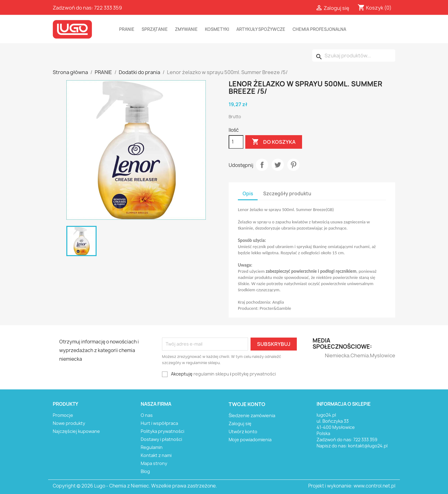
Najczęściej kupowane (76, 431)
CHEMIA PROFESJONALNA (319, 29)
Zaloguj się (240, 423)
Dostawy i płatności (161, 439)
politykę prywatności (254, 374)
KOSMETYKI (217, 29)
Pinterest (293, 165)
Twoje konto (247, 404)
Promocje (63, 415)
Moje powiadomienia (250, 440)
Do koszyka (274, 142)
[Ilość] (236, 142)
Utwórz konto (243, 432)
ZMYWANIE (186, 29)
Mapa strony (154, 463)
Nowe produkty (69, 423)
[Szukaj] (354, 56)
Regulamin (152, 447)
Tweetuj (278, 165)
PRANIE (127, 29)
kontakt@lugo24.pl (368, 446)
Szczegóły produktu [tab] (287, 194)
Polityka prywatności (162, 431)
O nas (147, 415)
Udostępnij (262, 165)
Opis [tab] (248, 194)
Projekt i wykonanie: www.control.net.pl (352, 486)
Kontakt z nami (156, 455)
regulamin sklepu (211, 374)
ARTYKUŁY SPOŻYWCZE (261, 29)
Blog (145, 471)
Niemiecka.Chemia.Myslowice (337, 355)
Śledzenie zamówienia (252, 415)
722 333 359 (108, 8)
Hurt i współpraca (159, 423)
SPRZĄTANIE (155, 29)
